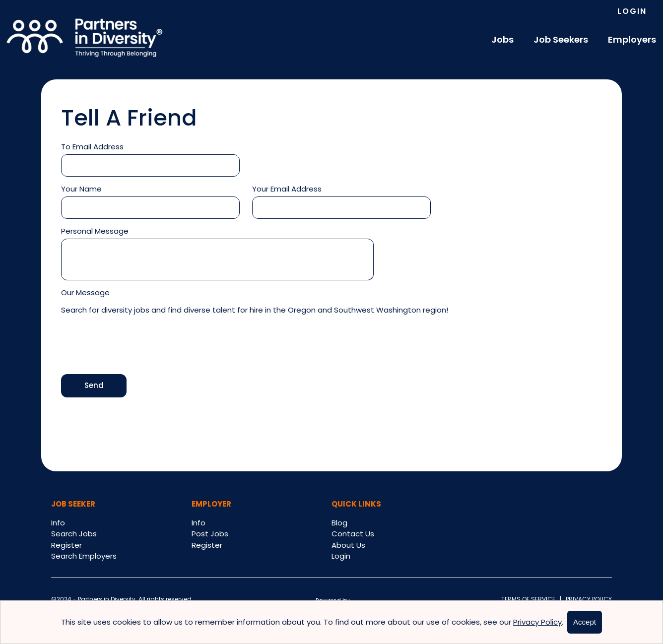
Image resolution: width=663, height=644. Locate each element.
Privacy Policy (587, 599)
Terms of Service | (531, 599)
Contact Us (353, 534)
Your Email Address (287, 189)
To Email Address (92, 147)
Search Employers (84, 556)
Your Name (81, 189)
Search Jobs (74, 534)
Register (66, 545)
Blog (339, 523)
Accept (585, 622)
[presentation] (136, 346)
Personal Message (95, 231)
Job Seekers (561, 39)
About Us (348, 545)
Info (58, 523)
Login (632, 11)
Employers (632, 39)
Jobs (502, 39)
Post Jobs (210, 534)
